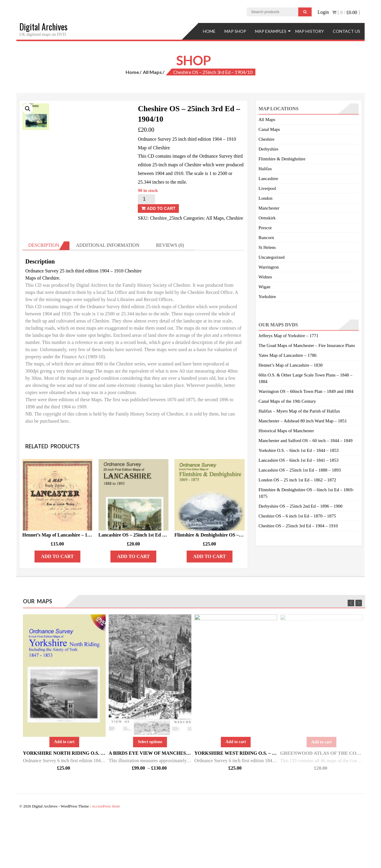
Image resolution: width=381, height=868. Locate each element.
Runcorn (266, 238)
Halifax (265, 169)
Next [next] (359, 651)
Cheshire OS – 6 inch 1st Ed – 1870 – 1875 (297, 516)
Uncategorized (272, 257)
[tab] (46, 295)
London (266, 198)
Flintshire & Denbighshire (282, 159)
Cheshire (235, 218)
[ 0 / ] (346, 12)
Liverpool (267, 188)
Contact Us (346, 31)
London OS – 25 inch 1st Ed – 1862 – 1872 (298, 480)
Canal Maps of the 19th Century (287, 401)
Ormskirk (267, 218)
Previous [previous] (351, 651)
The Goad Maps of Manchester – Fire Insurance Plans (307, 345)
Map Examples (271, 31)
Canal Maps (269, 129)
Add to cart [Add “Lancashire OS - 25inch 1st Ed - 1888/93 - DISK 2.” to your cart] (133, 606)
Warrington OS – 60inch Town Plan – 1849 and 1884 (306, 391)
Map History (310, 31)
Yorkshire (267, 297)
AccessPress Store (106, 856)
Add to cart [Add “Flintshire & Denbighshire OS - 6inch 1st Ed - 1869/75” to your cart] (210, 606)
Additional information (108, 294)
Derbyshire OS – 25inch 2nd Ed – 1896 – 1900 (301, 506)
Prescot (265, 228)
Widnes (265, 277)
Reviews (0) (170, 294)
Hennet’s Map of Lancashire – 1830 (291, 365)
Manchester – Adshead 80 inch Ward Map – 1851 (303, 421)
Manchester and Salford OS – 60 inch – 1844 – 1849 (306, 441)
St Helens (267, 247)
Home (209, 31)
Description (44, 294)
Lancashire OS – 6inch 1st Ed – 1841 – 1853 (299, 460)
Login (323, 12)
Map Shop (235, 31)
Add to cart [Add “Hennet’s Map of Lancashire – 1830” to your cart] (57, 606)
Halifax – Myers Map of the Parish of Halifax (299, 411)
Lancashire (268, 179)
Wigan (264, 287)
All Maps (152, 72)
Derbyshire (269, 149)
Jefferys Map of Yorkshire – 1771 (289, 336)
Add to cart (161, 208)
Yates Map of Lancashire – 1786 (288, 355)
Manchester (269, 208)
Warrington (269, 267)
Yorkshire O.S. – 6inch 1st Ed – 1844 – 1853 (299, 450)
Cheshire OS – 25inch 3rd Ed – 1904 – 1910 (298, 526)
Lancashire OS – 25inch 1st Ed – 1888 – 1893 (300, 470)
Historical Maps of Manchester (286, 431)
